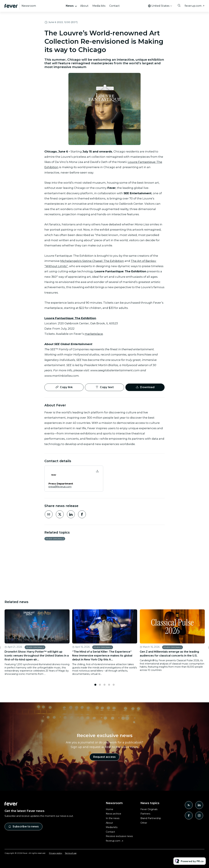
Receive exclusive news (119, 836)
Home (109, 809)
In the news (113, 818)
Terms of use (71, 853)
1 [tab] (95, 686)
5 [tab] (114, 686)
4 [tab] (109, 686)
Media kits (99, 6)
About (84, 6)
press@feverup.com (60, 487)
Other (144, 823)
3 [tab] (104, 686)
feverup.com (193, 6)
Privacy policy (56, 853)
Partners (145, 814)
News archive (113, 814)
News (70, 6)
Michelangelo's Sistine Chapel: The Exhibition (92, 261)
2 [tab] (100, 686)
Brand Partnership (151, 818)
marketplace (94, 334)
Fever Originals (55, 539)
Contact (114, 6)
